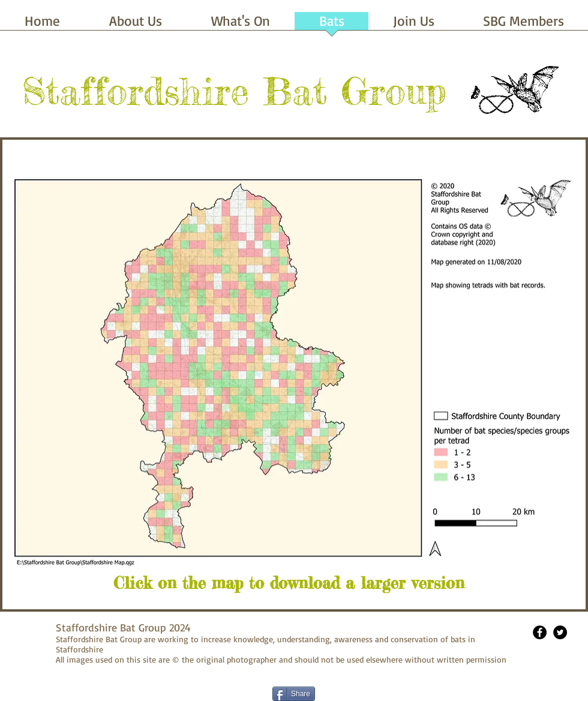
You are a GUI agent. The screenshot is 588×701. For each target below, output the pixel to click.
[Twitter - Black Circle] (560, 632)
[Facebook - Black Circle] (540, 632)
